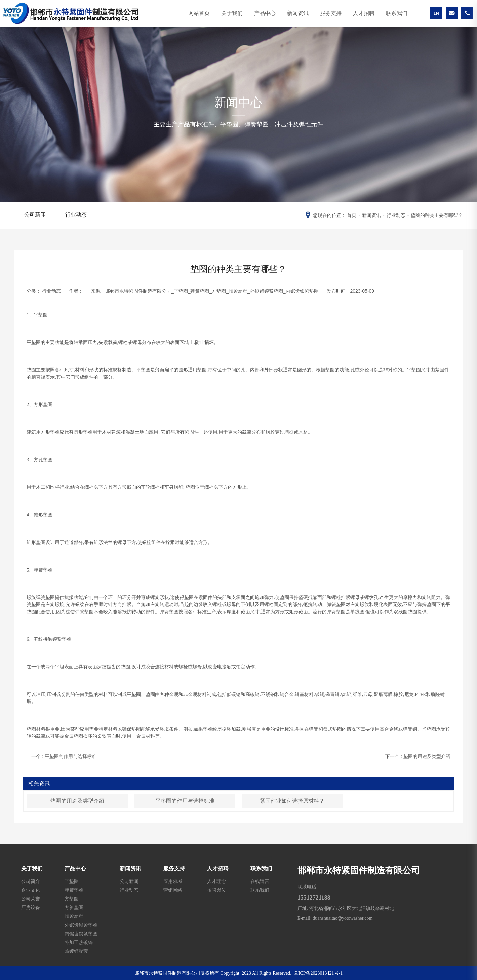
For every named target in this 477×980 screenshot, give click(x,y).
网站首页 (193, 18)
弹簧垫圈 (74, 890)
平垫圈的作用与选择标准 (185, 801)
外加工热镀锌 (79, 942)
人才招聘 (358, 18)
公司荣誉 (31, 899)
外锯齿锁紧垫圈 (81, 925)
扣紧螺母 (74, 916)
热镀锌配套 (76, 951)
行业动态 (77, 215)
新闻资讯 (292, 18)
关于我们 (226, 18)
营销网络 (173, 890)
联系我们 (391, 18)
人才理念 (216, 881)
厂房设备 (31, 907)
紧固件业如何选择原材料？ (292, 801)
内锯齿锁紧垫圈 (81, 934)
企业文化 (31, 890)
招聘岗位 (216, 890)
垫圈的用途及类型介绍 (77, 801)
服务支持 (325, 18)
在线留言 (260, 881)
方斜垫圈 (74, 907)
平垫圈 (72, 881)
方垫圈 (72, 899)
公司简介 (31, 881)
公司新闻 (35, 215)
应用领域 (173, 881)
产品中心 (259, 18)
